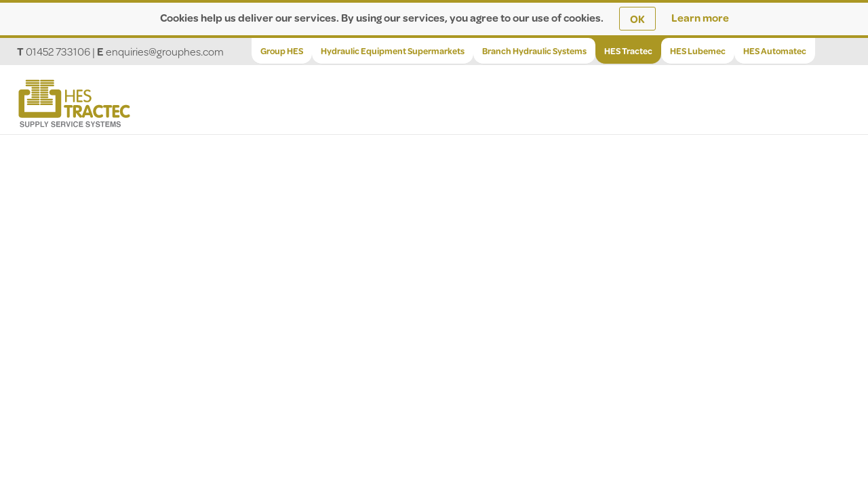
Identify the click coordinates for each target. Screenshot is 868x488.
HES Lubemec (698, 51)
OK (637, 19)
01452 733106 (58, 51)
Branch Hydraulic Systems (534, 51)
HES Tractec (628, 51)
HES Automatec (775, 51)
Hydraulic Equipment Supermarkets (393, 51)
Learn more (700, 17)
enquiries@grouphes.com (165, 51)
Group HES (282, 51)
